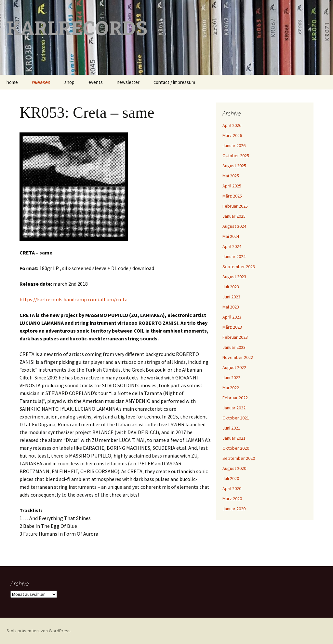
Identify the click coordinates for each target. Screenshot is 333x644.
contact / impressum (174, 82)
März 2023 (232, 327)
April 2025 (232, 186)
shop (69, 82)
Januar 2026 (234, 145)
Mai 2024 (231, 236)
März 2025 (232, 196)
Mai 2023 (231, 307)
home (12, 82)
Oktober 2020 (236, 448)
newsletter (128, 82)
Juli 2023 (231, 287)
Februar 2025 (235, 206)
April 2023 (232, 317)
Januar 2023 (234, 347)
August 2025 (234, 166)
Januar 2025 (234, 216)
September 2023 (239, 267)
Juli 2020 (231, 478)
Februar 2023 (235, 337)
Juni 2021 (231, 428)
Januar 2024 (234, 256)
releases (41, 82)
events (96, 82)
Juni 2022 (231, 377)
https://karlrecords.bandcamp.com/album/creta (73, 299)
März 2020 (232, 499)
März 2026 (232, 135)
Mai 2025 (231, 176)
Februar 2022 (235, 398)
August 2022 (234, 367)
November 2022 (238, 357)
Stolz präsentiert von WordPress (39, 631)
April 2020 (232, 488)
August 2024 (234, 226)
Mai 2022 (231, 388)
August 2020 (234, 468)
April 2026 (232, 125)
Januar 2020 (234, 509)
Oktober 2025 (236, 156)
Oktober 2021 (236, 418)
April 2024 (232, 246)
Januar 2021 (234, 438)
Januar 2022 (234, 408)
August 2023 (234, 277)
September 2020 (239, 458)
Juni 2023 (231, 297)
